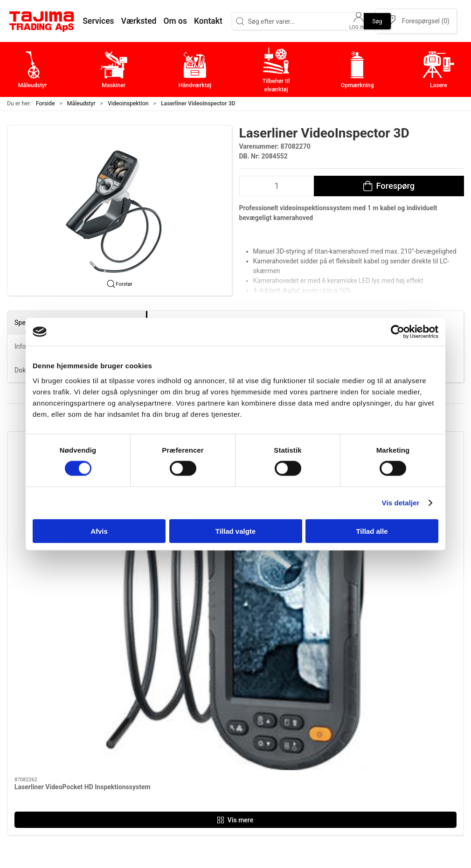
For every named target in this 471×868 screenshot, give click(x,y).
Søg (377, 21)
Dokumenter (350, 754)
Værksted (346, 725)
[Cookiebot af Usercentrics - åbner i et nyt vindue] (398, 332)
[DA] (42, 21)
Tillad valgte (235, 531)
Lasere (188, 768)
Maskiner (192, 711)
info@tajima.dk (112, 771)
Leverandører (351, 740)
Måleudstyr (81, 103)
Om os (340, 696)
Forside (45, 103)
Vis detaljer (401, 503)
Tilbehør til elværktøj (211, 740)
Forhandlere (349, 768)
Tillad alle (372, 531)
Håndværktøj (198, 725)
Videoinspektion (128, 103)
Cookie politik (352, 783)
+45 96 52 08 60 (114, 761)
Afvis (99, 531)
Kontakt (342, 711)
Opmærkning (198, 754)
